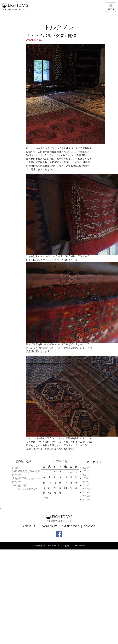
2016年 (86, 493)
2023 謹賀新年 (20, 486)
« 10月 (45, 498)
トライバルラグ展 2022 (24, 489)
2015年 (86, 496)
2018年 (86, 486)
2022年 (86, 471)
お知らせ (17, 468)
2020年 (86, 478)
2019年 (86, 482)
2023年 (86, 468)
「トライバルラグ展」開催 (51, 36)
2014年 (86, 500)
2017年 (86, 489)
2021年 (86, 475)
